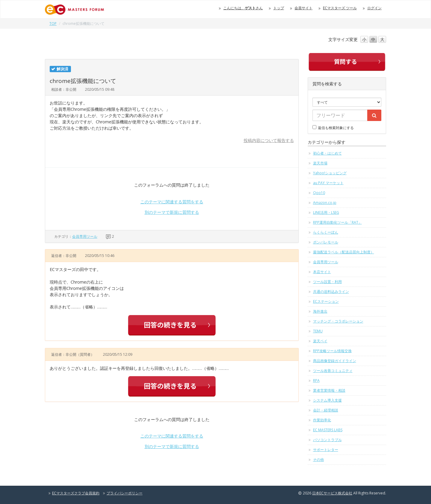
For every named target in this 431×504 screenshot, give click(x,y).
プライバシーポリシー (125, 493)
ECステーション (326, 301)
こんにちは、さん (243, 8)
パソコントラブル (327, 440)
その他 (318, 460)
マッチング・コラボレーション (338, 321)
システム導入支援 (327, 400)
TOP (53, 24)
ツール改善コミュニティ (333, 371)
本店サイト (322, 272)
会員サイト (303, 8)
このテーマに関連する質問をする (172, 202)
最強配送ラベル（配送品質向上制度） (344, 252)
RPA (316, 380)
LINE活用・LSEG (326, 212)
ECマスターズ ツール (340, 8)
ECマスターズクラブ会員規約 (76, 493)
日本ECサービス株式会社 (332, 493)
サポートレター (326, 450)
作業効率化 (322, 420)
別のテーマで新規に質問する (172, 212)
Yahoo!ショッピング (330, 173)
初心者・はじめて (327, 153)
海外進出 (320, 311)
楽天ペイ (320, 341)
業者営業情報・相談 (329, 390)
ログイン (374, 8)
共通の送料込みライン (331, 292)
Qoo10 (319, 193)
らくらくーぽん (326, 232)
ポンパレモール (326, 242)
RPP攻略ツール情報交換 (332, 351)
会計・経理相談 (326, 410)
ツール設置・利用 (327, 282)
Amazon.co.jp (325, 203)
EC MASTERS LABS (328, 430)
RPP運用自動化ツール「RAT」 (337, 222)
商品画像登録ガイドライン (335, 361)
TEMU (318, 331)
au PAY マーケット (328, 183)
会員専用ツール (85, 236)
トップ (279, 8)
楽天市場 (320, 163)
